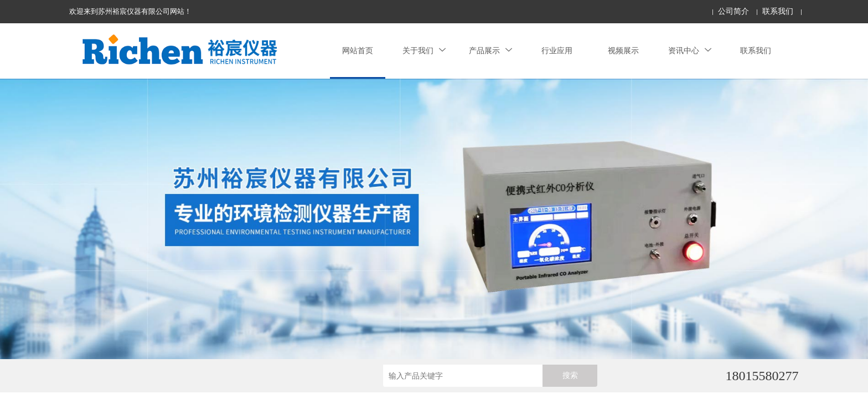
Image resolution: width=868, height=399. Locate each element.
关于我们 (424, 51)
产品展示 (490, 51)
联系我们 (778, 11)
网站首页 (358, 51)
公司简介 (733, 11)
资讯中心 (690, 51)
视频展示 (623, 51)
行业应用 (557, 51)
